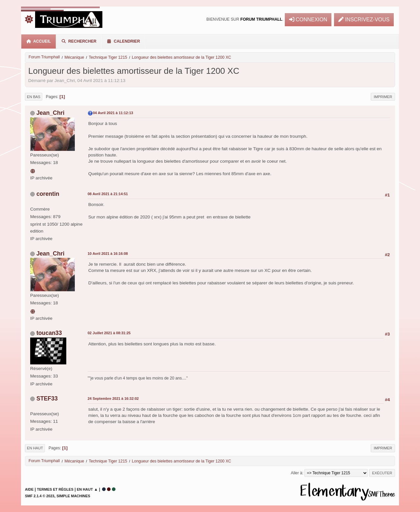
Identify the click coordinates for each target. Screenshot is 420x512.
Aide (29, 489)
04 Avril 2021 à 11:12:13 (113, 113)
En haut (35, 448)
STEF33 (47, 399)
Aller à (296, 473)
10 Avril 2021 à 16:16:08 (108, 254)
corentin (48, 194)
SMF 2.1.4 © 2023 (40, 496)
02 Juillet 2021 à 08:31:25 (109, 333)
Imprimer (383, 97)
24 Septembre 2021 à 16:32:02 (113, 399)
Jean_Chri (50, 113)
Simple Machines (73, 496)
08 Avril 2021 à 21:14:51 (108, 194)
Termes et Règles (55, 489)
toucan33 (49, 333)
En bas (34, 97)
